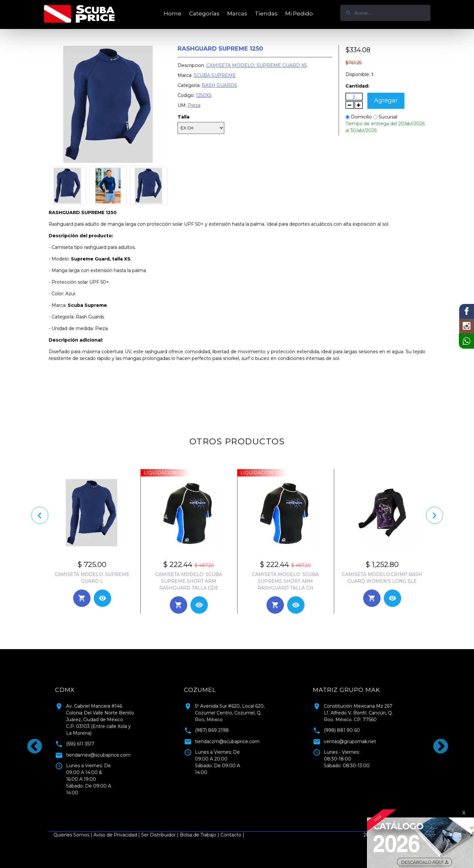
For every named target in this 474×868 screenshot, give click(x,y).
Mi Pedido (299, 14)
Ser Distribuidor (158, 835)
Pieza (194, 105)
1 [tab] (232, 806)
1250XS (204, 95)
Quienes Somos (71, 835)
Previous (29, 741)
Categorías (204, 14)
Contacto (231, 835)
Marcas (237, 14)
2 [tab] (242, 806)
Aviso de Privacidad (115, 835)
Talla (184, 117)
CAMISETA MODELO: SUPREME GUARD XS (257, 65)
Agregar (386, 100)
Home (173, 14)
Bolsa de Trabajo (198, 835)
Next (435, 741)
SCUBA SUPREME (215, 75)
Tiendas (266, 14)
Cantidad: (357, 86)
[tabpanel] (108, 739)
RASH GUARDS (219, 85)
